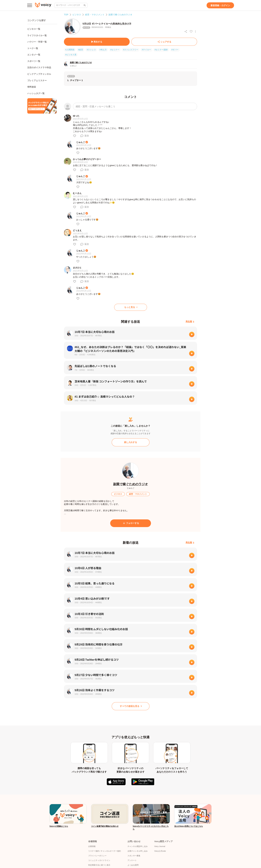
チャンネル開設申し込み (138, 846)
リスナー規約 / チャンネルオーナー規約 (105, 851)
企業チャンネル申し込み (138, 851)
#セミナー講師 (161, 50)
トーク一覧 (33, 48)
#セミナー (115, 50)
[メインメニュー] (30, 5)
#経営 (81, 50)
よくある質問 (133, 865)
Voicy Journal (160, 846)
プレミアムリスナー (37, 80)
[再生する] (97, 42)
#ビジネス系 (71, 55)
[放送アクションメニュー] (195, 32)
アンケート (132, 860)
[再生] (192, 334)
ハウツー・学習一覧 (37, 42)
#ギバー (175, 50)
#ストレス (91, 50)
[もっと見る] (131, 307)
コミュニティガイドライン (99, 860)
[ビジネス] (118, 494)
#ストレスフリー (131, 50)
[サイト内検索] (84, 5)
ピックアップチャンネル (39, 74)
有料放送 (32, 87)
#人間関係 (70, 50)
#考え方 (103, 50)
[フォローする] (131, 523)
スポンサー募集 (134, 856)
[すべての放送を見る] (131, 706)
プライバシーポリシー (97, 856)
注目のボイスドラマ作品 (39, 67)
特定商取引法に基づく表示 (99, 865)
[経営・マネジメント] (138, 494)
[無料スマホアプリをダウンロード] (42, 106)
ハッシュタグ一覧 (36, 93)
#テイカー (146, 50)
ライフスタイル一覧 (37, 35)
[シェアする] (164, 42)
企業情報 (92, 846)
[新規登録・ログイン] (220, 5)
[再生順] (190, 322)
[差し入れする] (131, 442)
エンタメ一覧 (34, 55)
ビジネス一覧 (34, 29)
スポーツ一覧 (34, 61)
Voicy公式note (160, 851)
